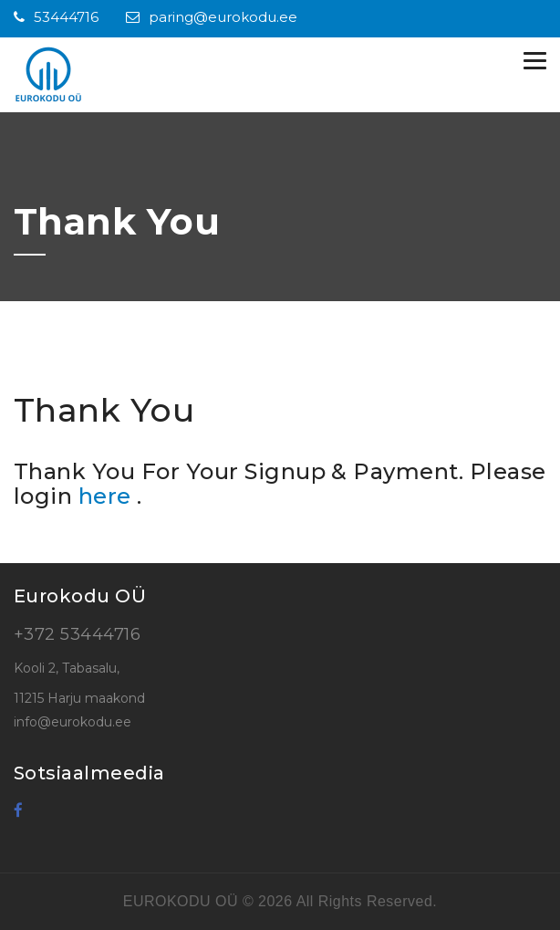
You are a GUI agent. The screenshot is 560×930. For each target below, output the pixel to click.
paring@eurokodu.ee (212, 17)
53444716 (56, 17)
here (108, 496)
